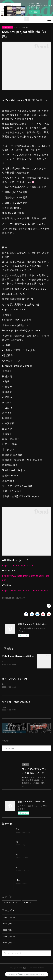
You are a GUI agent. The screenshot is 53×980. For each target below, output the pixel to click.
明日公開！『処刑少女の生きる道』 (20, 702)
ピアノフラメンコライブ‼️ (15, 679)
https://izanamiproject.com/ (18, 566)
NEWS (29, 903)
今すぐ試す (34, 12)
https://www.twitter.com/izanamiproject (25, 591)
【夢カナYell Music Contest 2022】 (32, 881)
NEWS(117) (20, 598)
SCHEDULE (7, 27)
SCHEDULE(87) (8, 598)
